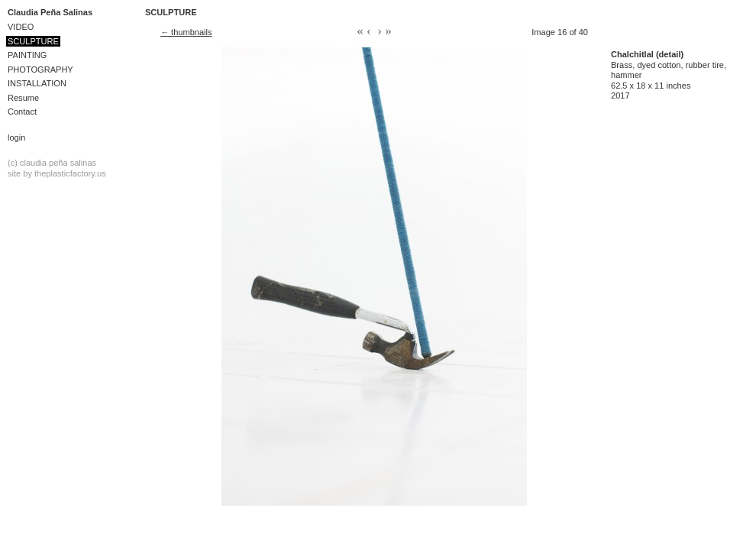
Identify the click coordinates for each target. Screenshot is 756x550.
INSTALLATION (37, 83)
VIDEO (21, 27)
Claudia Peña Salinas (50, 12)
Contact (22, 112)
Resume (23, 98)
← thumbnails (186, 32)
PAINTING (27, 55)
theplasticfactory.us (70, 173)
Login (16, 137)
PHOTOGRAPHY (40, 70)
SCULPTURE (33, 41)
